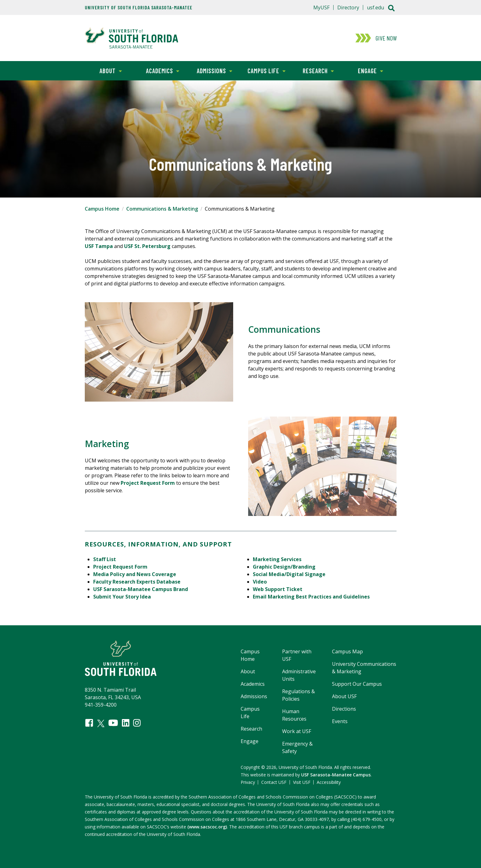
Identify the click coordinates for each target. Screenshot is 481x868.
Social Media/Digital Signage (289, 574)
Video (260, 582)
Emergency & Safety (297, 747)
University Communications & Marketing (364, 668)
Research (313, 70)
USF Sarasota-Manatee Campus (336, 775)
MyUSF (321, 7)
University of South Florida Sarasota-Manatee (139, 7)
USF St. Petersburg (147, 246)
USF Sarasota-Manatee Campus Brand (141, 589)
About (103, 70)
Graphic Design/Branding (284, 567)
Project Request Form (148, 483)
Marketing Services (277, 559)
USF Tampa (99, 246)
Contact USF (274, 782)
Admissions (210, 70)
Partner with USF (297, 655)
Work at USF (297, 731)
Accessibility (329, 782)
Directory (348, 7)
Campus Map (347, 651)
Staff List (105, 559)
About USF (344, 696)
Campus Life (263, 70)
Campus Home (102, 209)
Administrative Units (299, 675)
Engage (364, 70)
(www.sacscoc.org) (207, 827)
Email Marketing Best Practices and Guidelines (311, 597)
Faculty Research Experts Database (137, 582)
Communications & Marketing (162, 209)
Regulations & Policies (298, 695)
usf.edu (375, 7)
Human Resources (294, 715)
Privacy (248, 782)
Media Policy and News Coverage (135, 574)
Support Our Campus (357, 684)
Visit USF (302, 782)
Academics (158, 70)
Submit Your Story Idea (122, 597)
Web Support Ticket (278, 589)
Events (340, 721)
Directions (344, 709)
